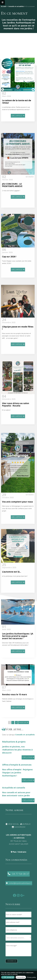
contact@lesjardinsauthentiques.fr (19, 883)
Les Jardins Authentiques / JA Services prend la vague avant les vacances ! (18, 648)
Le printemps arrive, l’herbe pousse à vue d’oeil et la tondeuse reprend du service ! (16, 108)
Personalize (21, 977)
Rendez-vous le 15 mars (15, 705)
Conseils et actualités (16, 6)
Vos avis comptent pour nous (17, 521)
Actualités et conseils (18, 792)
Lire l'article (18, 116)
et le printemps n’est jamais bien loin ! (15, 590)
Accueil (3, 6)
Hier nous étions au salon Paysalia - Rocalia (16, 418)
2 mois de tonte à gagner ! (11, 206)
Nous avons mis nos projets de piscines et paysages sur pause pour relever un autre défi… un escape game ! (16, 350)
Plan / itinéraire (19, 852)
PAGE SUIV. (24, 723)
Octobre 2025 (8, 515)
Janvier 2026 (7, 265)
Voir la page (28, 757)
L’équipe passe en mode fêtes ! (18, 342)
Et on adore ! (6, 423)
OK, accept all (8, 977)
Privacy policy (31, 977)
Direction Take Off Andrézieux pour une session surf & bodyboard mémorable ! (15, 656)
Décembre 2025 (9, 336)
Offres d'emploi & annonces (18, 770)
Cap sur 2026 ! (9, 270)
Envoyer (11, 961)
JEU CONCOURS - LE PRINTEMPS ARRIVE (12, 201)
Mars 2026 (6, 95)
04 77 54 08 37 (18, 874)
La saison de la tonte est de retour (17, 102)
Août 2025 (6, 641)
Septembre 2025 (9, 580)
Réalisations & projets (18, 747)
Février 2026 (7, 194)
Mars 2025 (6, 700)
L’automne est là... (12, 585)
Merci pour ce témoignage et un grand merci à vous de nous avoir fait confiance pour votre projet (18, 528)
